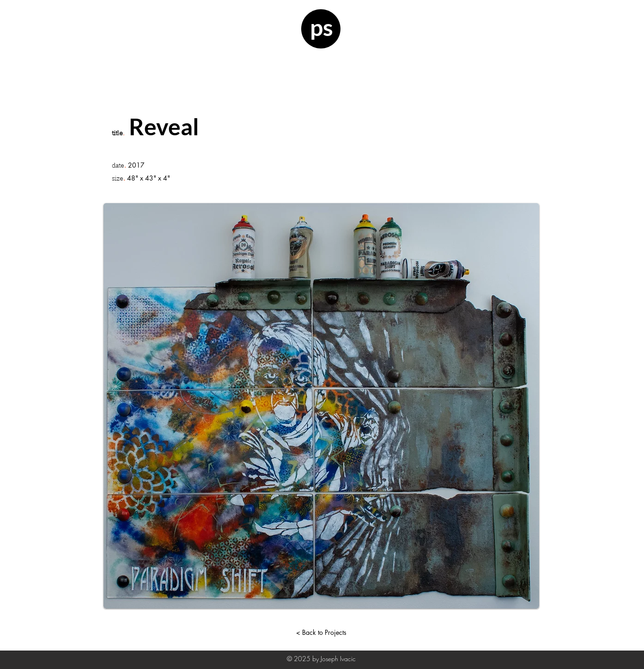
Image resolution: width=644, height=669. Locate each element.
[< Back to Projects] (321, 632)
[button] (55, 136)
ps (322, 27)
